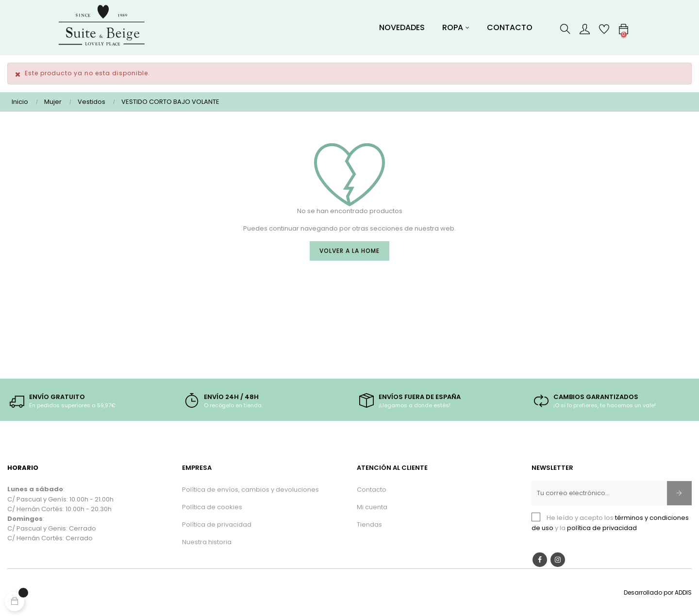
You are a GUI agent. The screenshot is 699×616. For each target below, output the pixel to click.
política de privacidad (602, 528)
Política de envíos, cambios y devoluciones (250, 490)
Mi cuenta (372, 507)
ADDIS (683, 592)
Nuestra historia (207, 542)
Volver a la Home (349, 251)
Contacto (372, 490)
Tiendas (369, 524)
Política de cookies (212, 507)
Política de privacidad (217, 524)
